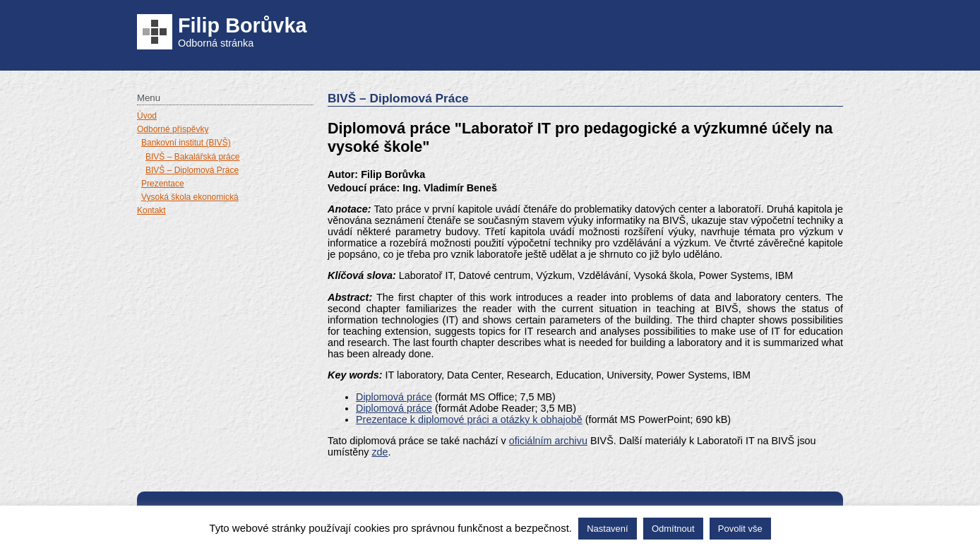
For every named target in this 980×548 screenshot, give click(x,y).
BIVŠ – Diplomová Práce (192, 170)
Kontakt (151, 210)
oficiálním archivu (548, 441)
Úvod (147, 116)
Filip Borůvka (242, 25)
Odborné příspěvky (173, 129)
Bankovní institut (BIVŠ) (186, 143)
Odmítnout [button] (673, 529)
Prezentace (163, 184)
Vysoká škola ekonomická (190, 197)
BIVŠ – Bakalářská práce (192, 157)
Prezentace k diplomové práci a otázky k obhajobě (469, 419)
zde (380, 452)
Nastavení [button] (608, 529)
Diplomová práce (394, 397)
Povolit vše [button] (740, 529)
